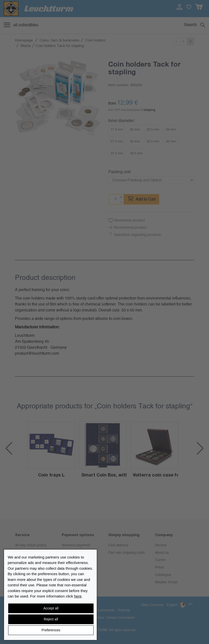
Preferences (51, 630)
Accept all (51, 608)
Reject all (51, 619)
